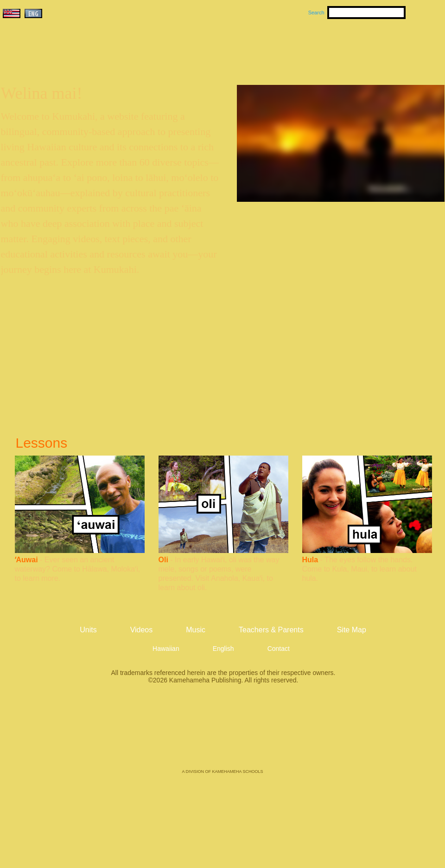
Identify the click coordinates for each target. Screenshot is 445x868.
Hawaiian (166, 649)
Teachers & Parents (388, 47)
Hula (310, 560)
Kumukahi (80, 59)
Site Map (352, 630)
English (223, 649)
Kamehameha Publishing (222, 733)
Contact (279, 649)
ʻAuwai (26, 560)
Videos (311, 47)
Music (267, 47)
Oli (163, 560)
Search (316, 13)
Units (209, 47)
